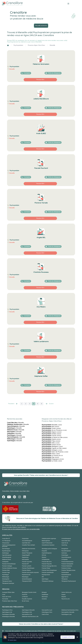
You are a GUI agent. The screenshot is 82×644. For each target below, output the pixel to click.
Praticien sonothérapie (48, 572)
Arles (51, 443)
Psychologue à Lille (27, 612)
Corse (4, 595)
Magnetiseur (25, 557)
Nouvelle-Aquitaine (27, 599)
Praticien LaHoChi (27, 566)
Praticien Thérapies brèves (68, 570)
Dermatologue (6, 549)
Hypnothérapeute (7, 555)
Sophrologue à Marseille (28, 610)
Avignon (52, 432)
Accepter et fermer (68, 637)
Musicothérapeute (66, 557)
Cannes (51, 436)
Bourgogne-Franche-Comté (29, 592)
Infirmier (44, 555)
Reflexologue (6, 577)
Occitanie (44, 599)
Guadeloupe (45, 595)
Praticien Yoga (6, 572)
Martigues (52, 446)
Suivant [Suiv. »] (49, 404)
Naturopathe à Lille (27, 614)
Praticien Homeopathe (67, 564)
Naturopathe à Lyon (47, 610)
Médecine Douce (7, 559)
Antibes (51, 434)
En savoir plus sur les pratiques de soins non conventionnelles (21, 529)
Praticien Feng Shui (47, 564)
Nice (50, 427)
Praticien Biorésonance (67, 562)
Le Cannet (52, 456)
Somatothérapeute (27, 579)
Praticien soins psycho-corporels (30, 572)
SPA (43, 577)
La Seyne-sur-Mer (55, 437)
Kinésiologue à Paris (47, 612)
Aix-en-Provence (54, 430)
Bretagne (44, 592)
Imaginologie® (26, 555)
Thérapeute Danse (7, 581)
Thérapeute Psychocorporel (69, 581)
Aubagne (52, 450)
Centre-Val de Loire (66, 592)
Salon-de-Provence (55, 452)
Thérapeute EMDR (27, 581)
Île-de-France (25, 601)
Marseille (52, 45)
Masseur (44, 557)
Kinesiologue (65, 555)
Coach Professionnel (47, 543)
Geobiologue (5, 553)
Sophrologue (45, 579)
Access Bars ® (6, 539)
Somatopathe (6, 579)
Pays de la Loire (66, 599)
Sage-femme (65, 577)
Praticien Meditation (67, 566)
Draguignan (53, 459)
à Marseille (15, 423)
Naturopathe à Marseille (68, 612)
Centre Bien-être (66, 541)
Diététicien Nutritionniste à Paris (70, 610)
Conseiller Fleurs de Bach (28, 545)
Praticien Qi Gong (66, 568)
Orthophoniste (46, 559)
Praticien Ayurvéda (27, 562)
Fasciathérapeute (66, 551)
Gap (50, 457)
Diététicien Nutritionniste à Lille (30, 617)
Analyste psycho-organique (49, 539)
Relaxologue (25, 577)
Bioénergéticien (46, 541)
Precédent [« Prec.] (13, 404)
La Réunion (25, 597)
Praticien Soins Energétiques (49, 570)
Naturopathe (25, 559)
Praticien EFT (25, 564)
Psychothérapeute (66, 575)
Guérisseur (64, 553)
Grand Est (25, 595)
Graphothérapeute (47, 553)
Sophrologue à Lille (7, 612)
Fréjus (51, 441)
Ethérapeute (25, 551)
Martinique (45, 597)
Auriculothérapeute (27, 541)
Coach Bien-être (26, 543)
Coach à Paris (45, 614)
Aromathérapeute (66, 539)
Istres (51, 454)
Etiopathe (44, 551)
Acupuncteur (25, 539)
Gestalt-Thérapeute (27, 553)
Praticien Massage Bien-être (49, 566)
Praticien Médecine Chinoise (9, 568)
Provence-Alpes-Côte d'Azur (36, 45)
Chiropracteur (6, 543)
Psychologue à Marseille (8, 614)
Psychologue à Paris (7, 610)
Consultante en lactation (48, 545)
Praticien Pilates (46, 568)
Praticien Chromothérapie (9, 564)
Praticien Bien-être (47, 562)
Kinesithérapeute (7, 557)
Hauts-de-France (7, 597)
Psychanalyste (65, 572)
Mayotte (64, 597)
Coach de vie (65, 543)
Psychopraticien (18, 45)
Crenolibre (6, 491)
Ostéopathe (5, 562)
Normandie (5, 599)
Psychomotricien (26, 575)
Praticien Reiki (6, 570)
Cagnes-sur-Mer (54, 448)
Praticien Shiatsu (26, 570)
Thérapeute (65, 579)
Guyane (63, 595)
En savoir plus (12, 640)
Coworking (64, 545)
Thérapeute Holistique (48, 581)
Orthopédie (65, 559)
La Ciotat (52, 461)
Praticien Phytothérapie (28, 568)
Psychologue (5, 575)
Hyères (51, 439)
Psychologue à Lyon (67, 614)
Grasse (51, 445)
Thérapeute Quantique (8, 583)
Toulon (51, 428)
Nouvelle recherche (41, 26)
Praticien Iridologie (7, 566)
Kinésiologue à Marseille (8, 617)
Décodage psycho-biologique (49, 549)
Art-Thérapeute (6, 541)
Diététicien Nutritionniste (29, 549)
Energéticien (65, 549)
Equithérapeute (6, 551)
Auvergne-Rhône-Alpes (8, 592)
